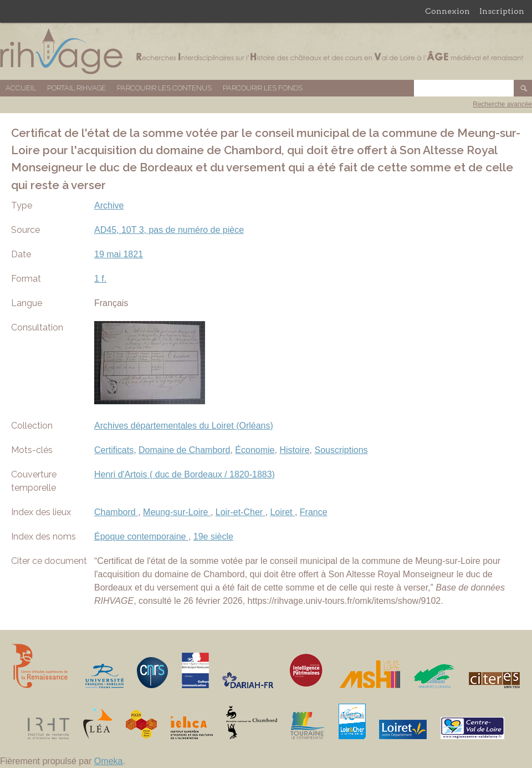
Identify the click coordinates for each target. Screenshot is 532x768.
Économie (255, 450)
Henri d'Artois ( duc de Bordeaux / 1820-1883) (185, 474)
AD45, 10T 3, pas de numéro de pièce (169, 230)
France (314, 512)
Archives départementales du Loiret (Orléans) (184, 426)
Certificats (114, 450)
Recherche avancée (502, 104)
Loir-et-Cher (241, 512)
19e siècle (213, 536)
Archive (109, 205)
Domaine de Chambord (184, 450)
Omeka (109, 761)
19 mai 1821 (119, 254)
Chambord (116, 512)
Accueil (21, 88)
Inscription (502, 11)
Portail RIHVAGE (76, 88)
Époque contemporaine (141, 536)
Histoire (294, 450)
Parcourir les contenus (164, 88)
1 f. (100, 279)
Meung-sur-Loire (177, 512)
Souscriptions (341, 450)
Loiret (282, 512)
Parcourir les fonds (263, 88)
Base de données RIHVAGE (266, 51)
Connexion (447, 11)
